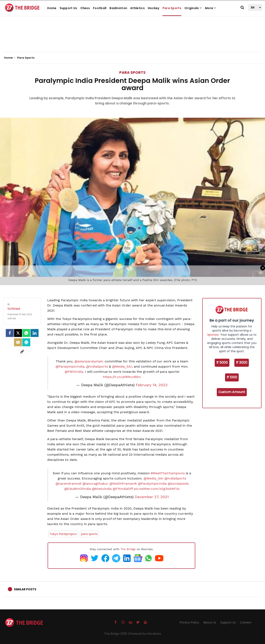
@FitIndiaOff (123, 489)
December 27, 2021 (152, 497)
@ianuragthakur (95, 484)
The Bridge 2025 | (117, 634)
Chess (85, 8)
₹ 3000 (242, 363)
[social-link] (22, 352)
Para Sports (172, 8)
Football (100, 8)
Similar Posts (25, 589)
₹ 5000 (222, 363)
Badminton (118, 8)
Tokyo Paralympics (63, 534)
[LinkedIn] (35, 333)
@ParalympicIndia (70, 366)
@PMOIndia (74, 372)
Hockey (154, 8)
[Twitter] (18, 333)
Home (52, 8)
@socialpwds (178, 484)
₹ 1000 (232, 377)
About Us (210, 622)
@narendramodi (68, 484)
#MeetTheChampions (168, 473)
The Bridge (128, 549)
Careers (246, 622)
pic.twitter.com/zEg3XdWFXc (157, 489)
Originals (193, 8)
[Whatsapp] (26, 333)
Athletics (137, 8)
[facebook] (10, 333)
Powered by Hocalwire (145, 634)
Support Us (68, 8)
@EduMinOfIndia (78, 489)
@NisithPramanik (123, 484)
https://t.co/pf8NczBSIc (122, 377)
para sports (89, 534)
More (211, 8)
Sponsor (213, 335)
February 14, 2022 (152, 385)
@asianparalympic (89, 361)
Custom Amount (232, 392)
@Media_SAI (122, 366)
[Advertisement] (132, 39)
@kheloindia (102, 489)
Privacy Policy (189, 622)
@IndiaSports (97, 366)
